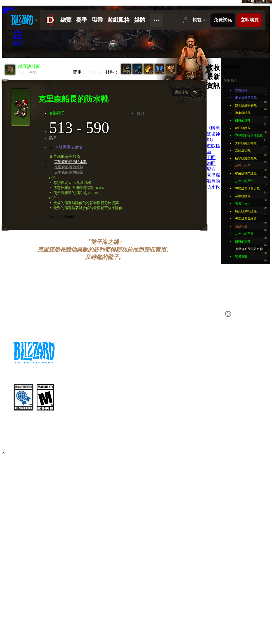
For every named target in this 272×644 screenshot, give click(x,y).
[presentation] (23, 20)
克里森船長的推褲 (69, 167)
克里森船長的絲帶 (69, 172)
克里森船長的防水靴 (71, 162)
